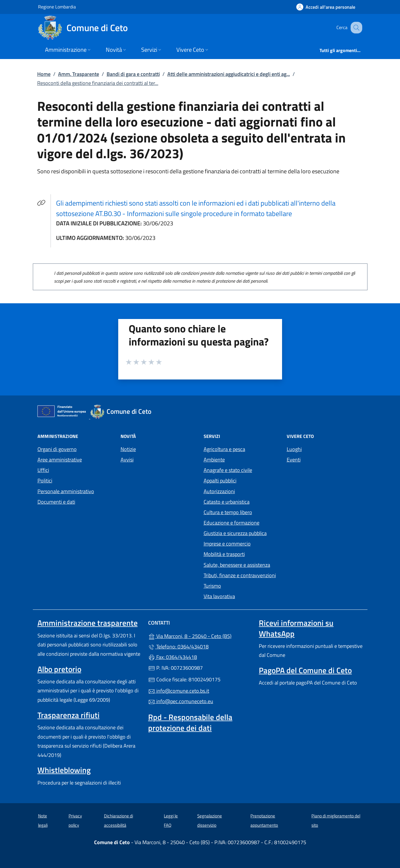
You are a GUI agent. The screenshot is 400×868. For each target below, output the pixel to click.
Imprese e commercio (227, 544)
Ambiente (214, 460)
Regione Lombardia (57, 7)
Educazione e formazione (232, 523)
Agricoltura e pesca (224, 449)
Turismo (212, 586)
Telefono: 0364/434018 (178, 647)
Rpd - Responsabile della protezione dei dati (190, 722)
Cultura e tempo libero (228, 512)
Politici (45, 481)
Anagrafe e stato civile (228, 470)
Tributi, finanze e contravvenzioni (240, 575)
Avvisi (127, 460)
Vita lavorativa (219, 596)
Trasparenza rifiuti (69, 715)
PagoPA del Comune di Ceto (305, 670)
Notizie (128, 449)
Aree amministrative (60, 460)
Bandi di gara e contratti (133, 74)
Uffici (43, 470)
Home (44, 74)
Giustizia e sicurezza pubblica (235, 533)
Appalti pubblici (220, 481)
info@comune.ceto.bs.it (179, 691)
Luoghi (294, 449)
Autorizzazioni (219, 491)
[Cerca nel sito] (355, 28)
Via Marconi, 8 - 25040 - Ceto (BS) (200, 636)
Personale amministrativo (66, 491)
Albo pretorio (59, 669)
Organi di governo (57, 449)
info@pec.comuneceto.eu (181, 701)
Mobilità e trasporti (224, 554)
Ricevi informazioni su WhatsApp (296, 628)
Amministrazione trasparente (88, 623)
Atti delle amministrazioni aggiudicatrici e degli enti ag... (229, 74)
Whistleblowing (64, 770)
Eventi (294, 460)
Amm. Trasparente (79, 74)
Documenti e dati (56, 502)
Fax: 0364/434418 (173, 657)
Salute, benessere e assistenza (237, 565)
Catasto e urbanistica (227, 502)
